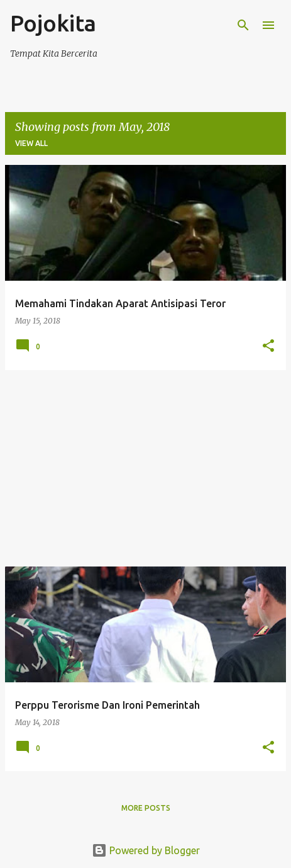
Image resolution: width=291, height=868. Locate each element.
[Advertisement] (145, 468)
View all (31, 143)
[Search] (243, 25)
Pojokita (53, 23)
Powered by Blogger (146, 850)
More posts (146, 808)
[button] (268, 347)
